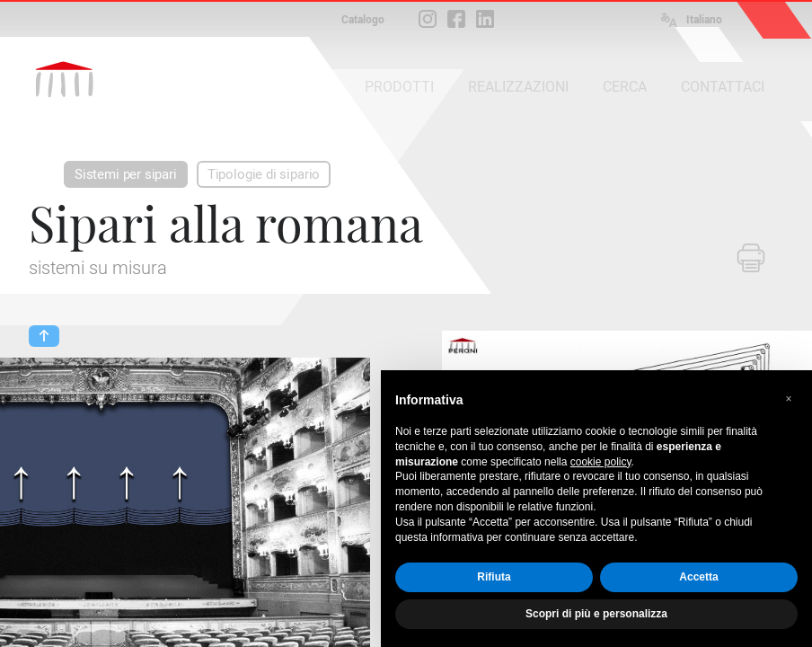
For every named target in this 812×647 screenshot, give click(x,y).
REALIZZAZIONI (518, 87)
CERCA (625, 87)
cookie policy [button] (601, 462)
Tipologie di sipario (264, 174)
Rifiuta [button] (494, 577)
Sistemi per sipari (126, 174)
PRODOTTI (399, 87)
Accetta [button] (698, 577)
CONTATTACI (723, 87)
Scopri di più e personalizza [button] (596, 614)
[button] (789, 399)
